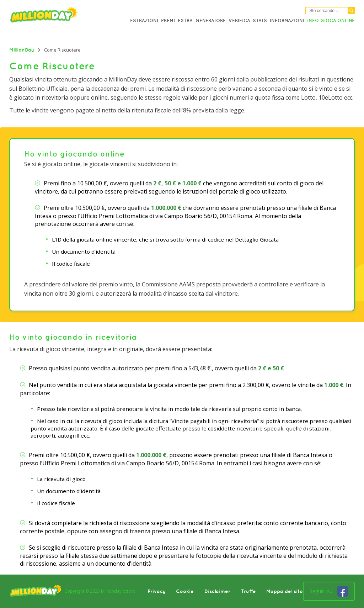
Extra (185, 20)
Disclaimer (217, 591)
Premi (168, 20)
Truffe (248, 591)
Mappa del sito (285, 591)
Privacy (157, 591)
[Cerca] (351, 11)
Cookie (185, 591)
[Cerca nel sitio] (327, 11)
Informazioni (287, 20)
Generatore (211, 20)
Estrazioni (144, 20)
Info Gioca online (331, 20)
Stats (260, 20)
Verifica (239, 20)
